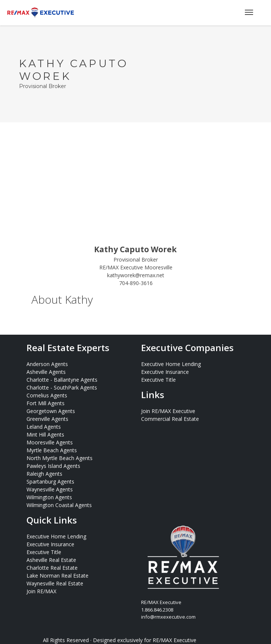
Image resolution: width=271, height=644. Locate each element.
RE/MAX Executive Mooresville (136, 267)
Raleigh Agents (44, 474)
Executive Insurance (165, 372)
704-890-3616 (136, 283)
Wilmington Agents (49, 497)
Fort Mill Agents (46, 403)
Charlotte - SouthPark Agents (62, 387)
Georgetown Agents (51, 411)
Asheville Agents (46, 372)
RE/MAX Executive (175, 640)
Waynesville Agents (50, 489)
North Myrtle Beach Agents (60, 458)
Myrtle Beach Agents (52, 450)
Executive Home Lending (171, 364)
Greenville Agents (47, 419)
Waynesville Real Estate (55, 583)
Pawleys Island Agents (53, 466)
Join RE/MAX (41, 591)
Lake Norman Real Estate (57, 576)
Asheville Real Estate (51, 560)
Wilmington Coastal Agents (59, 505)
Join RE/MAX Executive (168, 411)
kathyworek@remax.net (136, 275)
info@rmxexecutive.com (168, 617)
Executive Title (158, 380)
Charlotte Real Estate (52, 568)
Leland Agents (44, 427)
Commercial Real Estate (170, 419)
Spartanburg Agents (50, 482)
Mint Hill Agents (45, 434)
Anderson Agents (47, 364)
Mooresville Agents (50, 442)
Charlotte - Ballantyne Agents (62, 380)
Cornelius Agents (47, 395)
